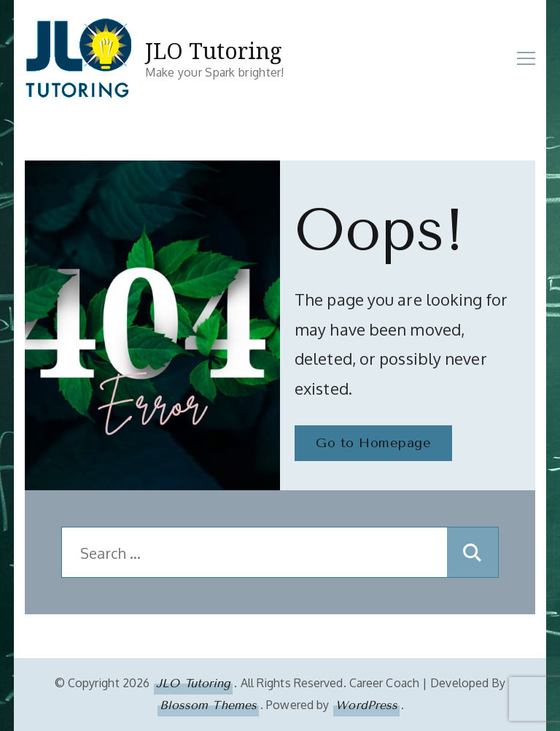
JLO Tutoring (214, 51)
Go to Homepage (373, 443)
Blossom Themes (208, 705)
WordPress (366, 705)
